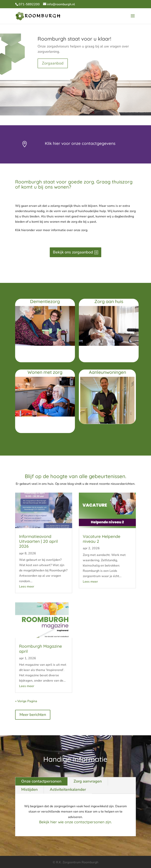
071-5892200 (29, 4)
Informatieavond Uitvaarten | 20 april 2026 (38, 541)
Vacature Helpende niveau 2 (102, 539)
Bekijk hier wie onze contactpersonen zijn (75, 822)
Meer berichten (33, 715)
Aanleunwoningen (107, 372)
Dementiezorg (45, 301)
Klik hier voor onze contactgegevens (80, 143)
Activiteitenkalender (68, 789)
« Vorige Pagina (26, 701)
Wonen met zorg (45, 372)
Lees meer (27, 587)
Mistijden (29, 789)
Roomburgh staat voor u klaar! (74, 43)
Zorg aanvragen (88, 781)
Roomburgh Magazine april (41, 649)
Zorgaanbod (53, 68)
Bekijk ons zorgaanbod (73, 252)
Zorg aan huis (109, 301)
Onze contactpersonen (41, 781)
